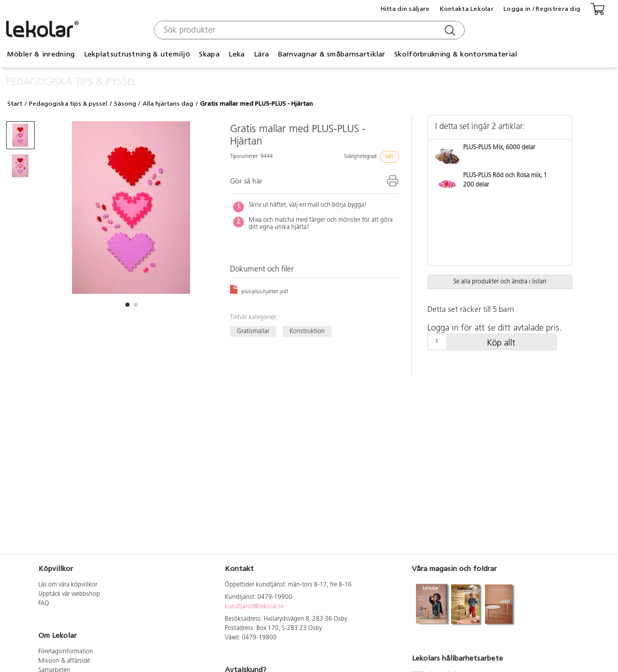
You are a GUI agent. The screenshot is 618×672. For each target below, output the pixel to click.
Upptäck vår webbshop (69, 594)
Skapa (209, 54)
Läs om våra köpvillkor (68, 585)
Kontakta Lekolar (467, 9)
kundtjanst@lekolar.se (254, 607)
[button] (127, 305)
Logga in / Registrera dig (542, 9)
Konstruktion (307, 331)
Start (15, 104)
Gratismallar (253, 331)
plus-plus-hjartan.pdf (259, 292)
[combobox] (308, 30)
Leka (236, 54)
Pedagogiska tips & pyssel (68, 104)
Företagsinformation (66, 652)
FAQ (44, 604)
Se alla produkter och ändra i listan (500, 282)
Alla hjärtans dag (168, 104)
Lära (261, 54)
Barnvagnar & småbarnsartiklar (332, 54)
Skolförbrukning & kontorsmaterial (456, 54)
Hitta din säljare (405, 9)
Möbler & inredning (41, 54)
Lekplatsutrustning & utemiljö (137, 54)
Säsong (125, 104)
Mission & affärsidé (64, 661)
